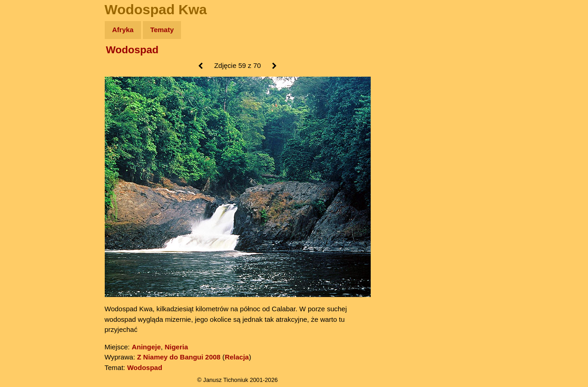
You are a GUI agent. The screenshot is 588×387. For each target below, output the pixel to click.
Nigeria (176, 347)
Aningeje (146, 347)
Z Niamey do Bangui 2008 (179, 357)
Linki (23, 171)
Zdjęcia (27, 83)
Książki (27, 119)
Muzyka (28, 136)
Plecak (26, 154)
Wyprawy (31, 65)
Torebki (28, 189)
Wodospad (133, 50)
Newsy (26, 101)
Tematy (162, 30)
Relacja (237, 357)
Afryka (123, 30)
